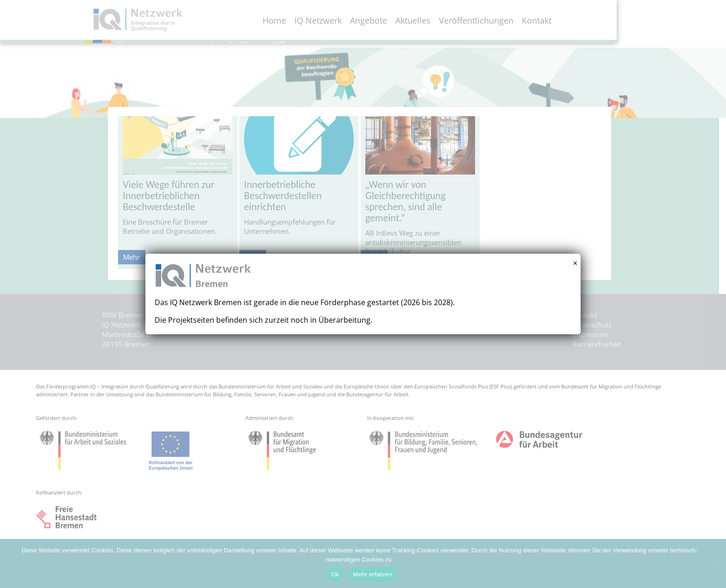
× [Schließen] (575, 263)
